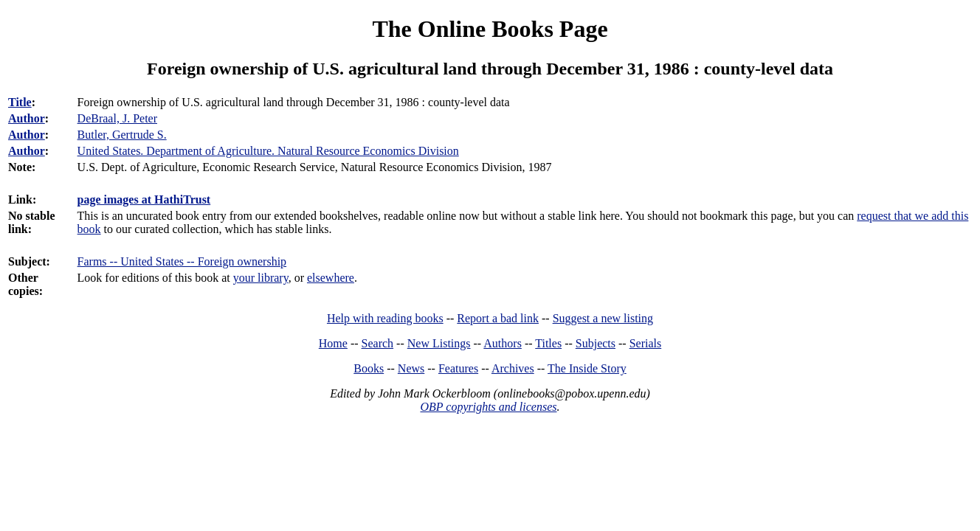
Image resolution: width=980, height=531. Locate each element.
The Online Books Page (490, 29)
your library (261, 278)
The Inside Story (587, 368)
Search (378, 343)
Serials (646, 343)
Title (20, 102)
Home (333, 343)
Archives (513, 368)
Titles (548, 343)
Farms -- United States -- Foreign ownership (182, 261)
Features (458, 368)
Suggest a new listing (603, 318)
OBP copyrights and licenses (488, 407)
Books (369, 368)
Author (27, 118)
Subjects (596, 343)
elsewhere (331, 278)
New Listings (439, 343)
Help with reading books (385, 318)
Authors (503, 343)
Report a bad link (498, 318)
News (411, 368)
